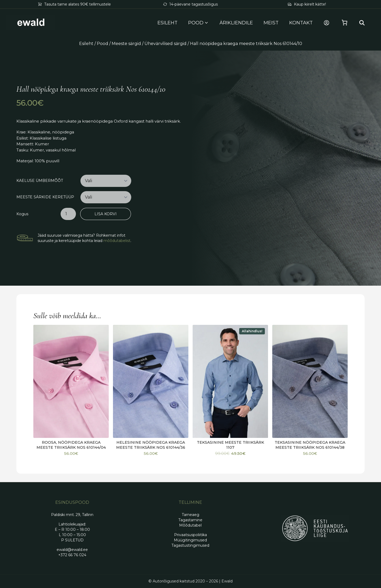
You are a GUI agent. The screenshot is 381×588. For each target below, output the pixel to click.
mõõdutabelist (117, 241)
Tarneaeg (190, 515)
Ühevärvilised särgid (165, 44)
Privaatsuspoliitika (190, 535)
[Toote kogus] (68, 214)
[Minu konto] (326, 23)
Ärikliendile (236, 23)
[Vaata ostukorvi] (344, 23)
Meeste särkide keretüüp (45, 197)
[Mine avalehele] (31, 23)
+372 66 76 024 (72, 555)
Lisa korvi (106, 214)
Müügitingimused (190, 540)
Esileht (167, 23)
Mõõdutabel (190, 525)
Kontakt (301, 23)
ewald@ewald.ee (72, 550)
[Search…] (362, 23)
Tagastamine (190, 520)
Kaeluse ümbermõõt (40, 181)
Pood (103, 44)
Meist (271, 23)
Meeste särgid (126, 44)
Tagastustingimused (190, 545)
